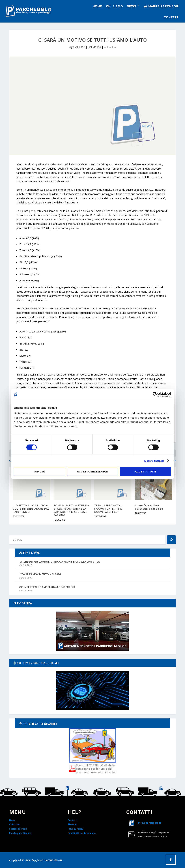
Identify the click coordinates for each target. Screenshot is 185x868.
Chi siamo (15, 825)
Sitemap (73, 825)
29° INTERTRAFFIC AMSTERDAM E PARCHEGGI (47, 587)
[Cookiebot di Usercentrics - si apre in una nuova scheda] (155, 394)
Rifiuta (40, 471)
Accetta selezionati (92, 471)
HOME (97, 6)
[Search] (171, 540)
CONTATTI (172, 17)
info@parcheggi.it (150, 823)
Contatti (73, 821)
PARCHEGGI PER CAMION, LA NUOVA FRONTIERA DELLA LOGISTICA (59, 562)
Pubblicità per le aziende (82, 834)
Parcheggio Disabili (20, 834)
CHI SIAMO (114, 6)
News (12, 821)
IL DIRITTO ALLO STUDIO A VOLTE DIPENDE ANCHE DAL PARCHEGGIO (31, 509)
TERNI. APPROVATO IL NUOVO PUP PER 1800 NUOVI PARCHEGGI (109, 509)
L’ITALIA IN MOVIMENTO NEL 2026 (40, 574)
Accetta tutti (145, 471)
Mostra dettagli (154, 460)
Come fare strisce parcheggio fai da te (149, 507)
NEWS (132, 6)
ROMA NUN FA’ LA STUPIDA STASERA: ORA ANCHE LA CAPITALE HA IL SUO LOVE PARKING (71, 510)
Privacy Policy (76, 829)
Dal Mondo (94, 47)
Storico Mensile (18, 829)
